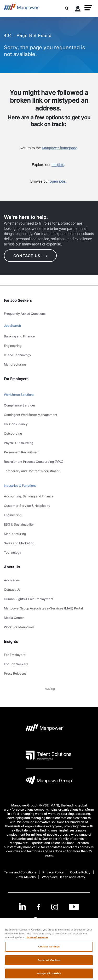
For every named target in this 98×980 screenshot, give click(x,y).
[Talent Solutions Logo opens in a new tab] (48, 755)
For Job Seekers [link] (18, 300)
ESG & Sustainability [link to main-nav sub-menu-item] (19, 524)
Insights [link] (11, 641)
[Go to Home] (22, 8)
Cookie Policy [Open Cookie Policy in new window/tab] (80, 872)
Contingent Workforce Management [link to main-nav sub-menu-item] (31, 415)
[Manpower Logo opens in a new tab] (45, 729)
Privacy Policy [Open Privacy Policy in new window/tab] (53, 872)
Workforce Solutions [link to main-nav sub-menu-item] (19, 395)
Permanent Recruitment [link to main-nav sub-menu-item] (22, 452)
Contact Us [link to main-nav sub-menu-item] (12, 590)
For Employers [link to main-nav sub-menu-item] (15, 655)
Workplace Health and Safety (64, 877)
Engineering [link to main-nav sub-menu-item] (13, 346)
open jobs (58, 181)
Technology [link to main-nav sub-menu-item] (13, 553)
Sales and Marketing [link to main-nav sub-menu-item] (19, 543)
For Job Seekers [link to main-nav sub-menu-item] (16, 664)
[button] (88, 8)
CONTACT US (30, 256)
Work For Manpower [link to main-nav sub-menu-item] (19, 627)
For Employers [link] (16, 379)
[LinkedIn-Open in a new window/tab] (22, 906)
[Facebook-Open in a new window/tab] (39, 907)
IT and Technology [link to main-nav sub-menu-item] (18, 355)
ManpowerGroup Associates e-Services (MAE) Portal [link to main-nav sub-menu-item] (43, 608)
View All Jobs (25, 877)
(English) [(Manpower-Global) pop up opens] (49, 920)
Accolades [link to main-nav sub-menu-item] (12, 580)
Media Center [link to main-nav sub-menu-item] (14, 618)
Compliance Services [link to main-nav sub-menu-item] (20, 405)
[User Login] (78, 10)
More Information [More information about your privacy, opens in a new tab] (37, 940)
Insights (58, 165)
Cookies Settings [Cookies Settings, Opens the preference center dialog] (49, 949)
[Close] (92, 928)
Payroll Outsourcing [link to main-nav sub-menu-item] (19, 443)
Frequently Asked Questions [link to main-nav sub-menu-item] (25, 314)
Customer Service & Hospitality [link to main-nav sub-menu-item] (27, 506)
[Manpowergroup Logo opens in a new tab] (49, 782)
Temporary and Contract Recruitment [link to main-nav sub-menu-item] (32, 471)
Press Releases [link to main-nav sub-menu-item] (15, 673)
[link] (49, 907)
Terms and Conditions (20, 872)
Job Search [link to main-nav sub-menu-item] (12, 326)
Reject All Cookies (49, 962)
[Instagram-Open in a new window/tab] (55, 907)
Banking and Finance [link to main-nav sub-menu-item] (19, 336)
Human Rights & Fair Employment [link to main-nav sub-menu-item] (29, 599)
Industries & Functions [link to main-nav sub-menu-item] (20, 486)
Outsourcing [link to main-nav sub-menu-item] (13, 433)
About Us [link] (12, 567)
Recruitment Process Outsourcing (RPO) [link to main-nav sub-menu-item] (34, 462)
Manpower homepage (59, 148)
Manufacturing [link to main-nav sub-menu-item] (15, 364)
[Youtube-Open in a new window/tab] (74, 907)
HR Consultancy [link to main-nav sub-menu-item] (16, 424)
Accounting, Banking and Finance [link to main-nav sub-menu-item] (29, 496)
